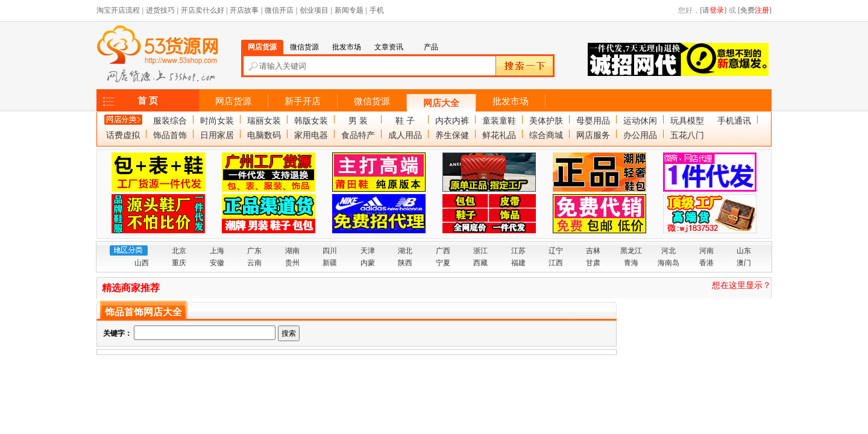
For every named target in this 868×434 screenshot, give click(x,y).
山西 (142, 263)
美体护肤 (546, 121)
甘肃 (593, 263)
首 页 (148, 101)
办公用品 (640, 135)
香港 (706, 263)
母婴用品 (593, 121)
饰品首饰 (170, 135)
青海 (631, 263)
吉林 (593, 251)
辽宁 (556, 251)
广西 (443, 251)
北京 (179, 251)
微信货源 (372, 101)
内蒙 (368, 263)
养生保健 (452, 135)
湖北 (405, 251)
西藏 (480, 263)
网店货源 (233, 101)
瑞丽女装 (264, 121)
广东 (254, 251)
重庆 (179, 263)
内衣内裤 (452, 121)
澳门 (744, 263)
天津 (368, 251)
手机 (377, 10)
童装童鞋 (499, 121)
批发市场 (511, 101)
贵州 (292, 263)
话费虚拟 (123, 135)
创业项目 (314, 10)
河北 (668, 251)
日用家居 (217, 135)
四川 (330, 251)
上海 (217, 251)
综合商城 (546, 135)
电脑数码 (264, 135)
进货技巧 (160, 10)
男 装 (358, 121)
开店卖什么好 (203, 10)
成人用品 (405, 135)
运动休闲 (640, 121)
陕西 (405, 263)
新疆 (330, 263)
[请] (713, 10)
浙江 (480, 251)
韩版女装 (311, 121)
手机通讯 (734, 121)
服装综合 (170, 121)
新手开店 (303, 101)
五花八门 (687, 135)
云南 (254, 263)
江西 (556, 263)
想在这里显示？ (741, 285)
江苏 (518, 251)
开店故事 (244, 10)
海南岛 (668, 263)
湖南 (292, 251)
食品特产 (358, 135)
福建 (518, 263)
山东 (744, 251)
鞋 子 (405, 121)
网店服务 (593, 135)
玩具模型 (687, 121)
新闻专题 (349, 10)
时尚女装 (217, 121)
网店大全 (441, 103)
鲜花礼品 (499, 135)
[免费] (755, 10)
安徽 (217, 263)
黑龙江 (631, 251)
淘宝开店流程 (118, 10)
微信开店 (279, 10)
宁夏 (443, 263)
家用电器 (311, 135)
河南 (706, 251)
